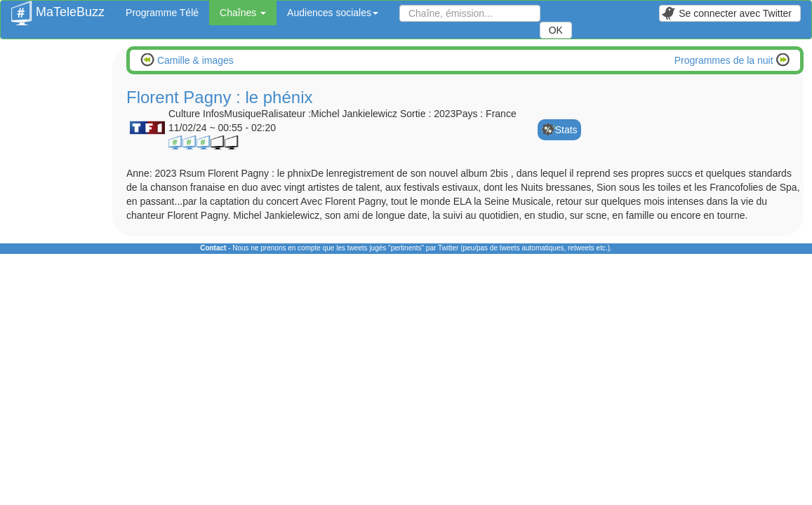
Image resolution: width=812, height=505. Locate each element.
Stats (566, 130)
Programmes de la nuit (725, 60)
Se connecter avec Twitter (726, 13)
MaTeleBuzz (58, 8)
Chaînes (243, 13)
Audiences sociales (333, 13)
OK (556, 30)
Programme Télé (162, 13)
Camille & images (194, 60)
